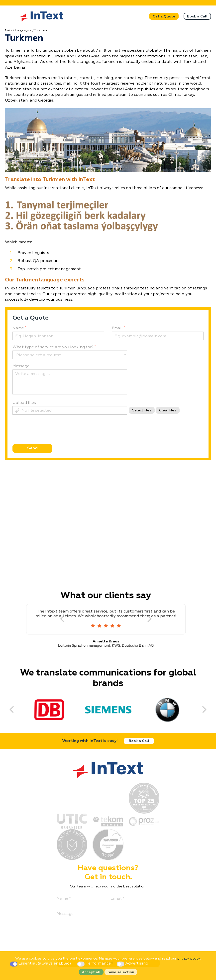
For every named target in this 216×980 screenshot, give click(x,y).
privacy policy (189, 959)
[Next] (153, 619)
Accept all (91, 972)
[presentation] (50, 438)
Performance (94, 964)
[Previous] (14, 709)
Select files (142, 410)
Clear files (168, 410)
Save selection (121, 972)
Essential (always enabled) (41, 964)
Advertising (132, 964)
